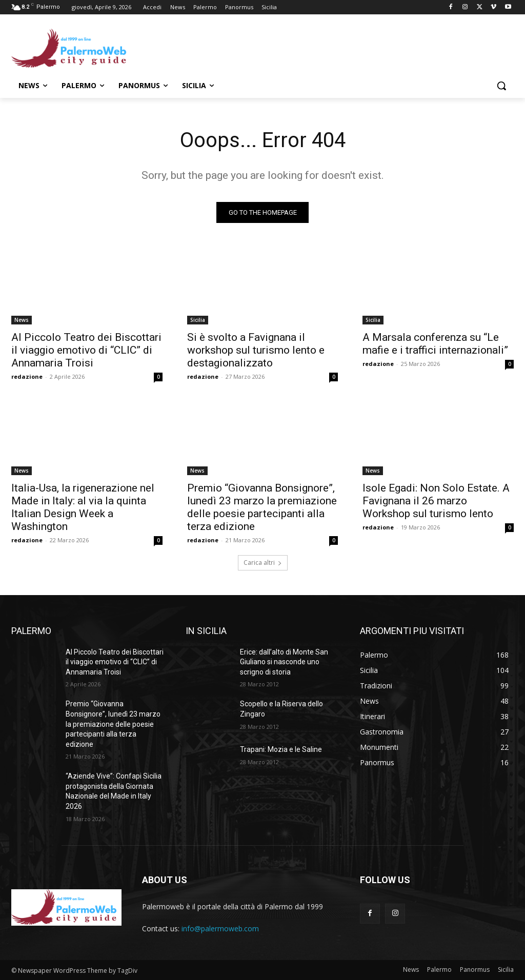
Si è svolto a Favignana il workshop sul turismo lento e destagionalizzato (256, 350)
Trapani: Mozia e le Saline (281, 749)
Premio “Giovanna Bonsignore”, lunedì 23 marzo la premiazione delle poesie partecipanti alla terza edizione (262, 507)
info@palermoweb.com (220, 928)
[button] (501, 86)
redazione (27, 376)
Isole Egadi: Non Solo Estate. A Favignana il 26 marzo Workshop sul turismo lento (436, 501)
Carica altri (263, 563)
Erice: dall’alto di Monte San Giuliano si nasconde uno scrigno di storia (284, 662)
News (22, 319)
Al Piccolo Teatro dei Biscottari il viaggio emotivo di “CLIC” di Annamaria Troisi (86, 350)
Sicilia (198, 319)
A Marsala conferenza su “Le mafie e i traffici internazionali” (435, 343)
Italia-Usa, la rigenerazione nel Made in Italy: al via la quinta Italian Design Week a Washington (83, 507)
